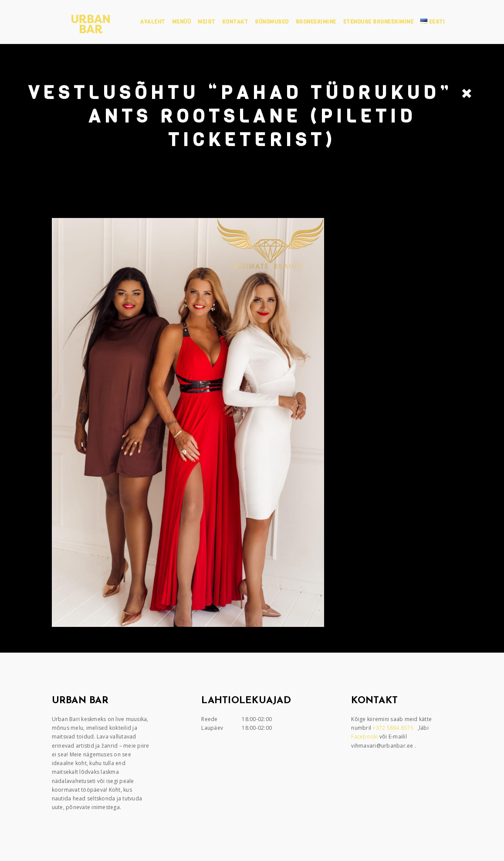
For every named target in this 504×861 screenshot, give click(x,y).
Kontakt (235, 22)
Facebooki (365, 737)
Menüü (182, 22)
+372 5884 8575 (394, 728)
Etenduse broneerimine (379, 22)
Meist (206, 22)
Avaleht (153, 22)
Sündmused (272, 22)
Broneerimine (316, 22)
